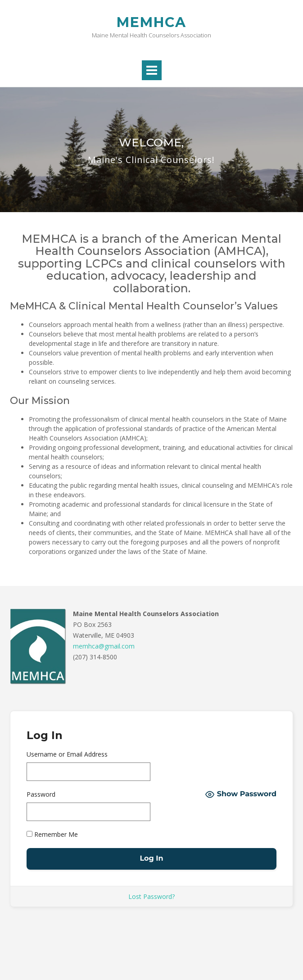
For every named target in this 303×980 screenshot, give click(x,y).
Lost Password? (151, 896)
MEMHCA (151, 22)
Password (41, 794)
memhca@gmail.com (104, 646)
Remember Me (52, 834)
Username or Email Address (67, 754)
